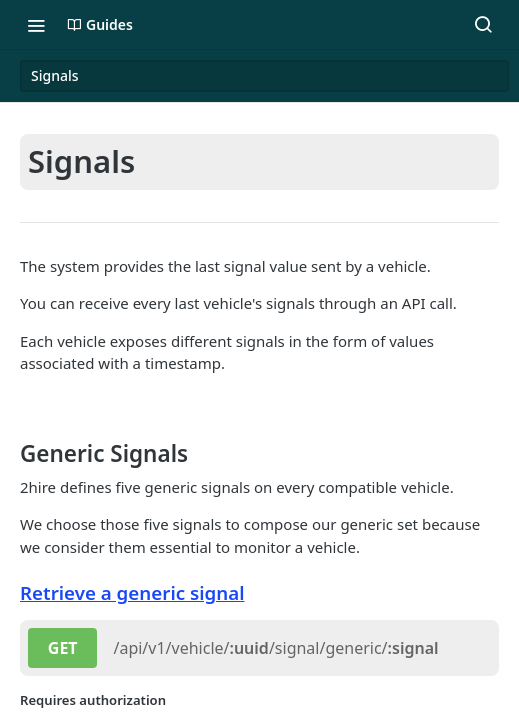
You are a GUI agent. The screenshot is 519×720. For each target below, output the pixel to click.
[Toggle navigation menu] (36, 25)
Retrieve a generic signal (132, 592)
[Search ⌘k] (483, 25)
